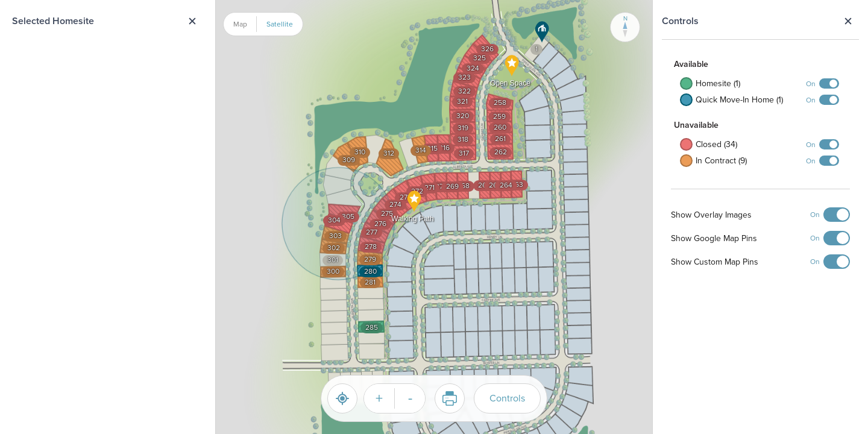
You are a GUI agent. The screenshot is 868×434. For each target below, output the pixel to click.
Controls (507, 398)
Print (446, 398)
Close (848, 21)
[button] (542, 32)
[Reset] (342, 398)
